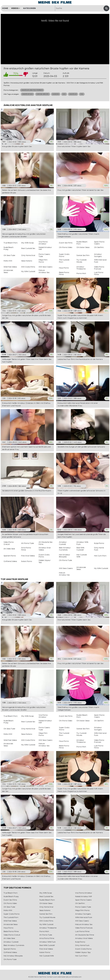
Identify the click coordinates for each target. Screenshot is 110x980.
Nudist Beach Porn (47, 900)
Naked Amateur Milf (84, 896)
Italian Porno (45, 952)
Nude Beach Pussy (11, 896)
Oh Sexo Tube (9, 907)
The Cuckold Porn (11, 917)
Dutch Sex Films (10, 900)
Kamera (56, 94)
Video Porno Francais (84, 928)
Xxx (64, 94)
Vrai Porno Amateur (84, 893)
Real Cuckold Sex (46, 896)
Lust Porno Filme (82, 931)
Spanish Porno (10, 949)
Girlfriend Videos (10, 952)
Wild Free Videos (10, 921)
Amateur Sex (27, 94)
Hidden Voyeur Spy (83, 952)
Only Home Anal (46, 907)
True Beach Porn (11, 893)
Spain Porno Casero (83, 900)
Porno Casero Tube (83, 907)
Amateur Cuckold (11, 942)
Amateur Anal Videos (84, 938)
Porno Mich (44, 931)
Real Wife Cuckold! (47, 945)
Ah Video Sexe (9, 938)
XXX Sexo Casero (82, 921)
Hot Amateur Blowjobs (13, 956)
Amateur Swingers (83, 914)
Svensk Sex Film (46, 914)
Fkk (82, 94)
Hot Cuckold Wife (47, 956)
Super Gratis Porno (12, 914)
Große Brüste (43, 94)
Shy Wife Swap (46, 893)
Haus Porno (8, 928)
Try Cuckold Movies (47, 917)
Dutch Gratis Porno (83, 949)
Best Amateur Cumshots (14, 945)
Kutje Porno (80, 942)
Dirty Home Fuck (82, 945)
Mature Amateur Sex (84, 924)
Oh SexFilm (80, 903)
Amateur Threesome (48, 928)
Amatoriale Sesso (11, 924)
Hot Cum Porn (81, 956)
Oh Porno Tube (10, 959)
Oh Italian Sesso (46, 903)
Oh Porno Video (10, 903)
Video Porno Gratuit (12, 935)
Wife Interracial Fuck (84, 917)
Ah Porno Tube (46, 935)
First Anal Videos (46, 949)
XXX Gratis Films (46, 921)
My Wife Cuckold (46, 924)
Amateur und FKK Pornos (32, 90)
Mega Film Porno (82, 910)
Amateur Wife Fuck (47, 942)
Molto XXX (8, 910)
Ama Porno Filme (47, 938)
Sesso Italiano (45, 910)
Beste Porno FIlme (11, 931)
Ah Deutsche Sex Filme (85, 935)
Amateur (73, 94)
